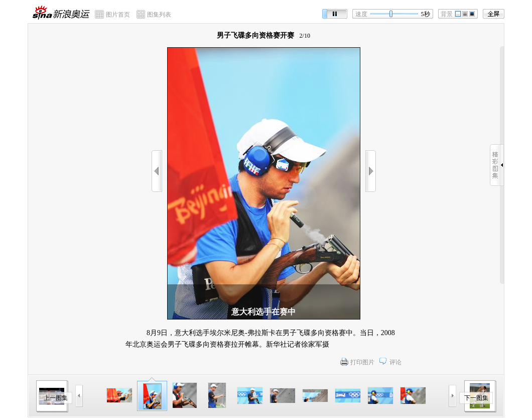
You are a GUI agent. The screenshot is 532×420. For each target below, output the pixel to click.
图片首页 (118, 15)
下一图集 (476, 398)
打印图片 (362, 362)
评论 (395, 362)
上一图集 (56, 398)
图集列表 (159, 15)
